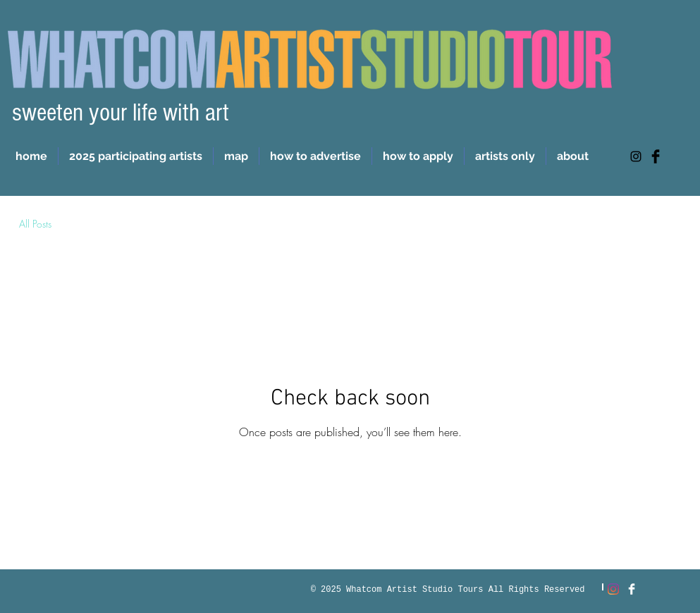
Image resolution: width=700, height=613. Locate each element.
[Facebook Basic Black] (656, 156)
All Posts (35, 224)
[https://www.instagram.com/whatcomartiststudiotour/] (636, 156)
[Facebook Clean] (632, 589)
